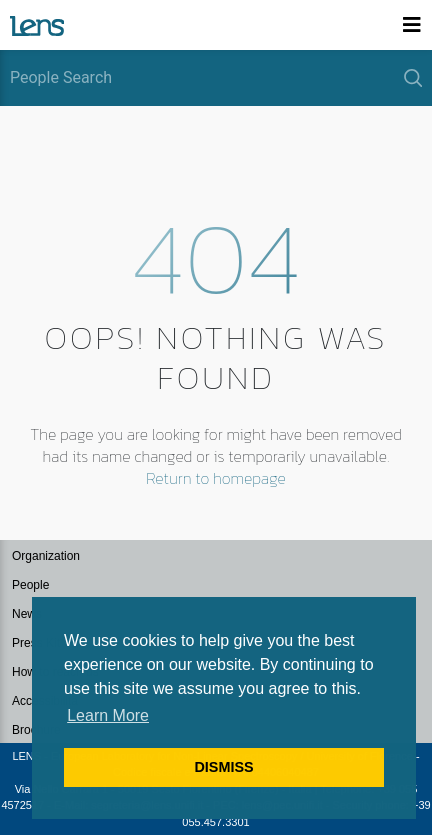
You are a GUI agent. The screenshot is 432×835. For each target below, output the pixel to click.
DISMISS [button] (223, 767)
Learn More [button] (108, 715)
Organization (46, 556)
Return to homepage (216, 478)
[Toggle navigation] (412, 25)
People (30, 585)
